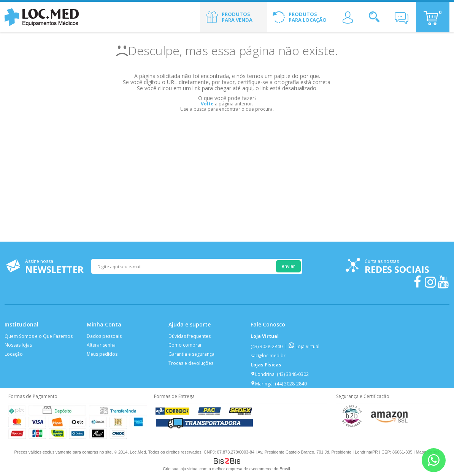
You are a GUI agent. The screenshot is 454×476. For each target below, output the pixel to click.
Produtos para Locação (308, 17)
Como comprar (185, 345)
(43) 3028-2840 (267, 346)
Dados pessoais (104, 336)
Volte (207, 104)
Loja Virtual (304, 346)
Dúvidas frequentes (190, 336)
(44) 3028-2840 (291, 384)
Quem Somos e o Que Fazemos (39, 336)
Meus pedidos (102, 354)
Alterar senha (101, 345)
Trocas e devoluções (191, 363)
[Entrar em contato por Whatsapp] (434, 460)
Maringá (262, 384)
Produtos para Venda (237, 17)
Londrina (263, 374)
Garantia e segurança (191, 354)
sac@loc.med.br (268, 356)
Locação (14, 354)
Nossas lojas (18, 345)
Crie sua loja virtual (181, 469)
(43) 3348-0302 (293, 374)
